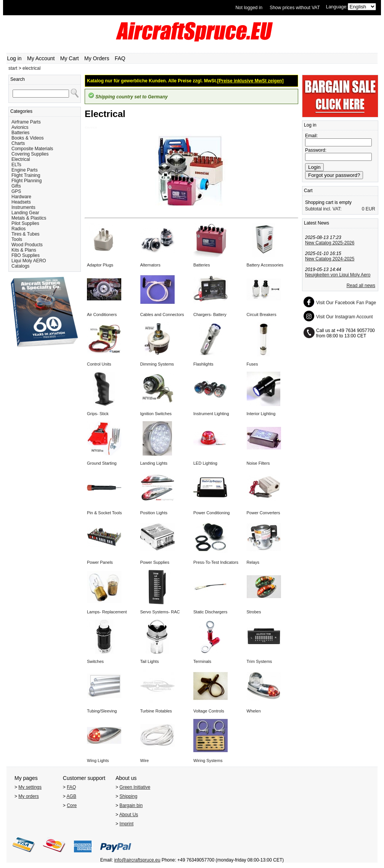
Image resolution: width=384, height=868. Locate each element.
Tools (17, 239)
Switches (95, 661)
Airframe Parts (26, 122)
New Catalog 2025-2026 (330, 243)
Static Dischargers (210, 612)
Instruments (23, 207)
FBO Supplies (26, 255)
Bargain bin (131, 805)
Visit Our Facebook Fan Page (346, 303)
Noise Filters (258, 463)
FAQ (120, 58)
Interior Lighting (261, 414)
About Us (129, 815)
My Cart (70, 58)
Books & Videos (28, 138)
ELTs (16, 165)
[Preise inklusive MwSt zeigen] (251, 81)
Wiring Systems (208, 761)
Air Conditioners (102, 314)
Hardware (21, 197)
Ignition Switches (156, 414)
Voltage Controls (209, 711)
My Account (41, 58)
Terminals (202, 661)
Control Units (99, 364)
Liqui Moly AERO (29, 261)
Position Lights (154, 513)
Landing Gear (25, 213)
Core (72, 805)
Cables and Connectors (162, 314)
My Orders (97, 58)
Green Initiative (135, 787)
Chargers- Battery (210, 314)
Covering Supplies (30, 154)
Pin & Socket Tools (104, 513)
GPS (16, 191)
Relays (253, 562)
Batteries (20, 133)
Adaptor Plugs (100, 265)
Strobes (254, 612)
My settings (30, 787)
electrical (31, 68)
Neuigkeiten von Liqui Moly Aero (338, 275)
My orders (28, 796)
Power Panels (100, 562)
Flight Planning (27, 181)
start (13, 68)
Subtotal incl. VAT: (323, 209)
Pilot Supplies (25, 223)
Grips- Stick (98, 414)
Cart (308, 191)
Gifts (16, 186)
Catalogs (20, 266)
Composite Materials (32, 149)
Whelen (254, 711)
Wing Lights (98, 761)
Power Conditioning (211, 513)
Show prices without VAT (295, 8)
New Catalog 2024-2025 (330, 259)
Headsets (21, 202)
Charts (18, 143)
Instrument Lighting (211, 414)
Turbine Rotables (156, 711)
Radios (18, 229)
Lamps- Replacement (107, 612)
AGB (71, 796)
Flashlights (203, 364)
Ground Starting (102, 463)
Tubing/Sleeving (102, 711)
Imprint (126, 824)
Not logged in (249, 8)
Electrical (21, 159)
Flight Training (26, 175)
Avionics (20, 127)
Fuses (252, 364)
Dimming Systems (157, 364)
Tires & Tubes (26, 234)
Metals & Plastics (29, 218)
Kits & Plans (24, 250)
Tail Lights (150, 661)
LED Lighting (205, 463)
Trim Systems (259, 661)
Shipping (128, 796)
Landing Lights (154, 463)
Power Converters (263, 513)
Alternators (150, 265)
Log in (14, 58)
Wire (145, 761)
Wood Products (27, 245)
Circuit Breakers (262, 314)
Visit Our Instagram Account (345, 317)
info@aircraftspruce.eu (137, 860)
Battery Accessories (265, 265)
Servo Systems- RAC (160, 612)
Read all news (361, 286)
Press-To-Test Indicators (216, 562)
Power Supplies (155, 562)
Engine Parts (25, 170)
